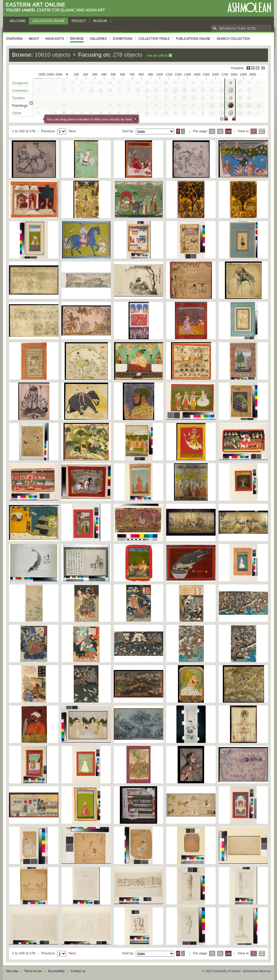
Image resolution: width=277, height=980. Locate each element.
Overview (14, 39)
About (34, 39)
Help (263, 68)
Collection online (48, 21)
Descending (183, 131)
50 (220, 132)
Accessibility (56, 971)
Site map (12, 971)
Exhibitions (123, 39)
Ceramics (20, 91)
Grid (254, 131)
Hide (257, 68)
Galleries (98, 39)
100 (228, 132)
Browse (77, 39)
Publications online (193, 39)
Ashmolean (249, 7)
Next (72, 131)
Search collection (233, 39)
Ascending (178, 131)
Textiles (19, 98)
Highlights (55, 39)
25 (212, 132)
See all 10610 (157, 55)
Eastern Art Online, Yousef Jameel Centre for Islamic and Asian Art (57, 7)
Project (79, 21)
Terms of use (33, 971)
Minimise (253, 68)
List (262, 131)
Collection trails (154, 39)
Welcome (18, 21)
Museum (100, 21)
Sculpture (20, 83)
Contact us (78, 971)
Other (17, 113)
